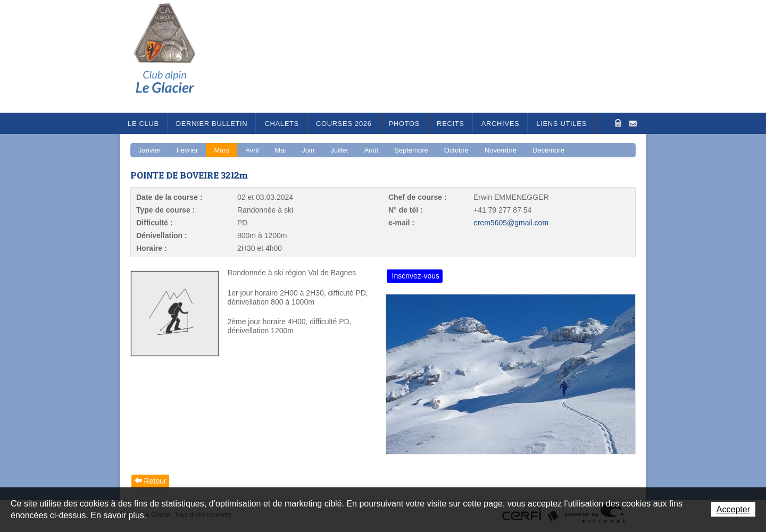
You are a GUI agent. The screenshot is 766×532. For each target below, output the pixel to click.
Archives (501, 124)
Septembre (411, 150)
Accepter (733, 509)
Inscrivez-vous (416, 276)
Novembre (501, 150)
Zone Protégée (617, 123)
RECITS (451, 124)
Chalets (282, 124)
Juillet (339, 150)
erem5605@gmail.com (511, 223)
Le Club (143, 124)
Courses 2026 (344, 124)
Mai (280, 150)
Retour (155, 481)
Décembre (548, 150)
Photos (405, 124)
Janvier (149, 150)
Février (187, 150)
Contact (633, 123)
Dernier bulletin (212, 124)
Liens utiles (561, 124)
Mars (222, 150)
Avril (252, 150)
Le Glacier (173, 56)
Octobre (456, 150)
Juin (308, 150)
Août (371, 150)
